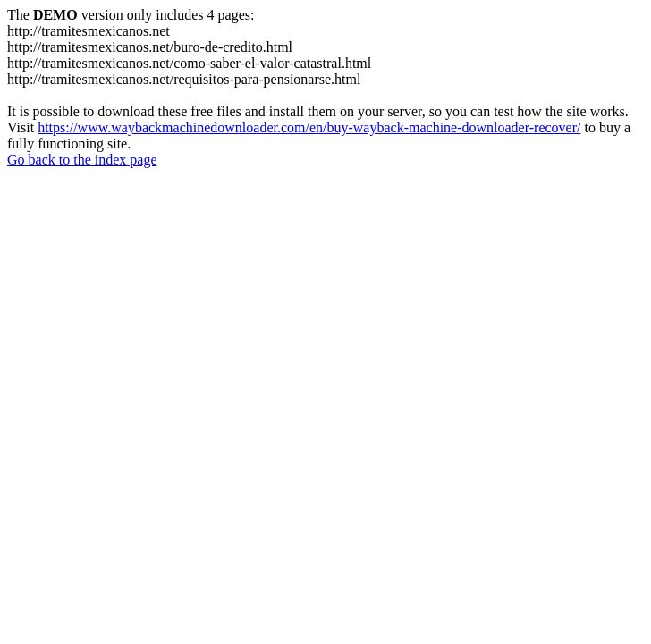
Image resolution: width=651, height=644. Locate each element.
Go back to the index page (82, 160)
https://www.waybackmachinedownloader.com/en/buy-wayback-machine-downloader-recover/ (309, 127)
